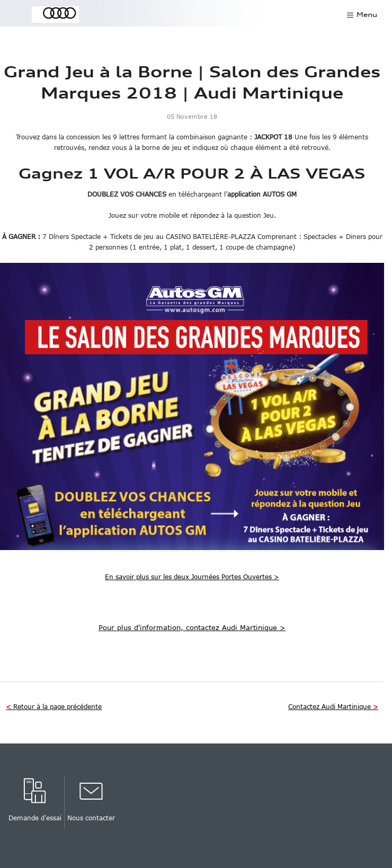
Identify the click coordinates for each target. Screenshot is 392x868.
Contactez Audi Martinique (333, 706)
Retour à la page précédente (54, 706)
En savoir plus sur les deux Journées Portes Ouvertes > (192, 577)
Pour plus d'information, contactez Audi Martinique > (192, 627)
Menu (367, 15)
